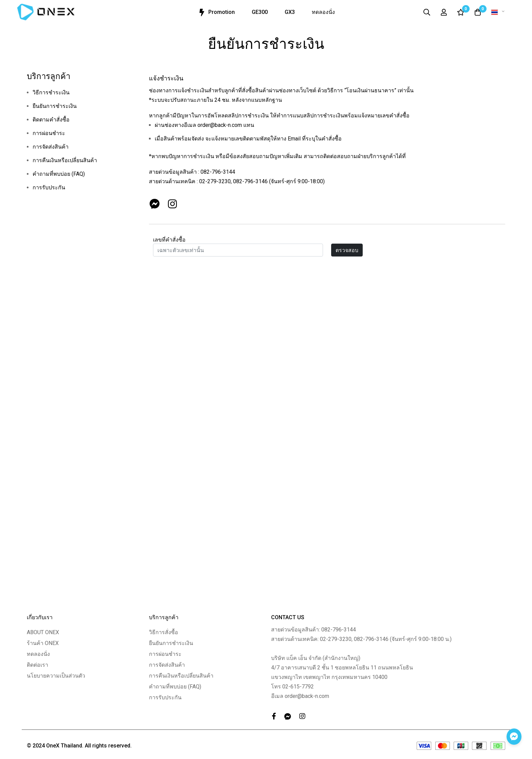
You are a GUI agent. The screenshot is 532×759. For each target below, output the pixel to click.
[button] (499, 12)
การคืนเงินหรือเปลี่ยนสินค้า (65, 160)
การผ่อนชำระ (49, 133)
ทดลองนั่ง (323, 12)
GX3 (290, 12)
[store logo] (46, 12)
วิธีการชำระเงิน (51, 92)
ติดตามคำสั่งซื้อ (51, 120)
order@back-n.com (220, 125)
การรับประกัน (49, 187)
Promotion (216, 13)
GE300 (260, 12)
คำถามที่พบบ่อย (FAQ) (59, 174)
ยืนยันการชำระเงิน (55, 106)
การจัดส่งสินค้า (51, 147)
